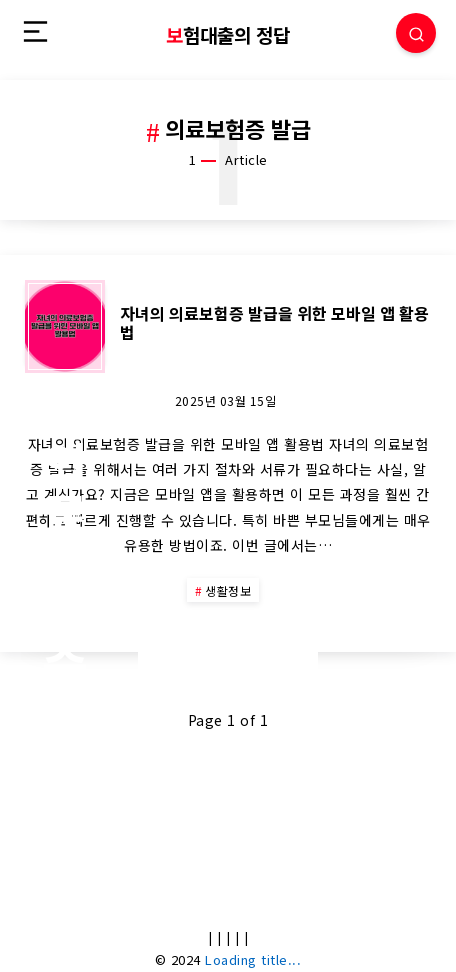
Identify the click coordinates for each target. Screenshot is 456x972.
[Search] (416, 33)
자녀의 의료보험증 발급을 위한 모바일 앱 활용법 (274, 322)
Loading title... (253, 959)
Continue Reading (228, 652)
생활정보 (228, 590)
